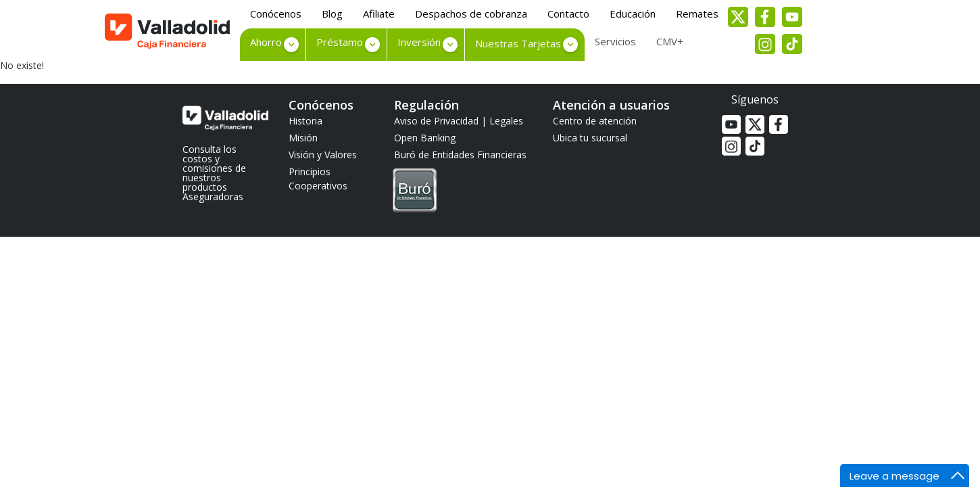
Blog (332, 14)
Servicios (615, 41)
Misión (303, 138)
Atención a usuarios (611, 105)
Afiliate (379, 14)
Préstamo (340, 42)
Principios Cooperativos (318, 179)
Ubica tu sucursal (590, 138)
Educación (633, 14)
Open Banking (425, 138)
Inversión (419, 42)
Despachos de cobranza (471, 14)
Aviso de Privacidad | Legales (459, 121)
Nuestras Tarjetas (518, 43)
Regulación (426, 105)
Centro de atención (595, 121)
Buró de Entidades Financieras (460, 182)
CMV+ (670, 41)
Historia (305, 121)
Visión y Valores (323, 155)
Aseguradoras (213, 196)
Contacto (568, 14)
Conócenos (276, 14)
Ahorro (266, 42)
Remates (697, 14)
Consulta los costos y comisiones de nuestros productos (214, 168)
